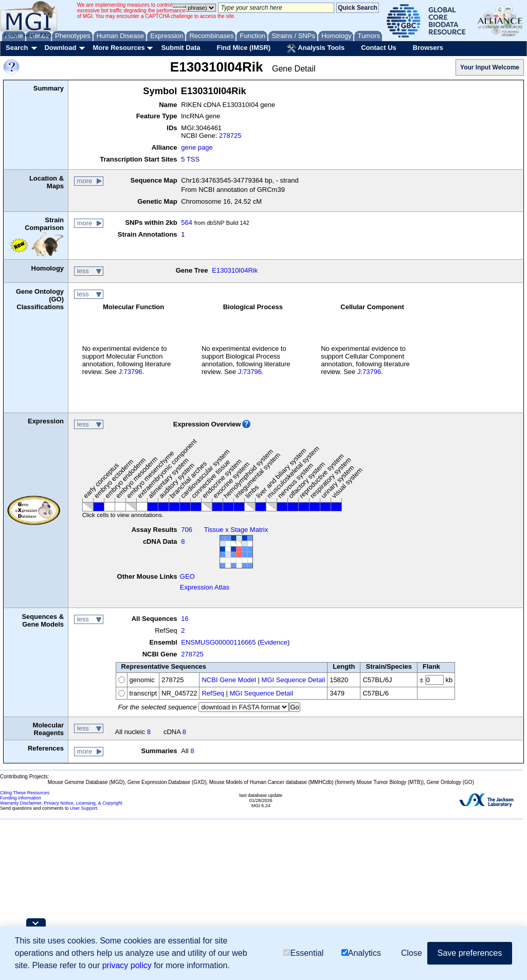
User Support (84, 808)
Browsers (428, 48)
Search (17, 48)
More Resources (119, 48)
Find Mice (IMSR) (243, 48)
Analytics (361, 953)
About (11, 35)
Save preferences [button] (470, 953)
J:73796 (130, 372)
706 (187, 530)
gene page (197, 147)
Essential (303, 953)
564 (187, 222)
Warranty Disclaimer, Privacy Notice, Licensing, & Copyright (61, 803)
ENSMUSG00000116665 (218, 642)
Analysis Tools (316, 48)
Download (60, 48)
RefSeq (213, 693)
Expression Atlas (205, 587)
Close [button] (412, 953)
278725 (230, 136)
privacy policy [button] (127, 965)
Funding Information (21, 798)
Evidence (274, 642)
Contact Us (379, 48)
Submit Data (181, 48)
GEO (187, 576)
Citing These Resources (25, 793)
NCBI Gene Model (229, 680)
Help (29, 35)
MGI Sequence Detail (294, 680)
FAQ (46, 35)
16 (185, 619)
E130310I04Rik (235, 270)
